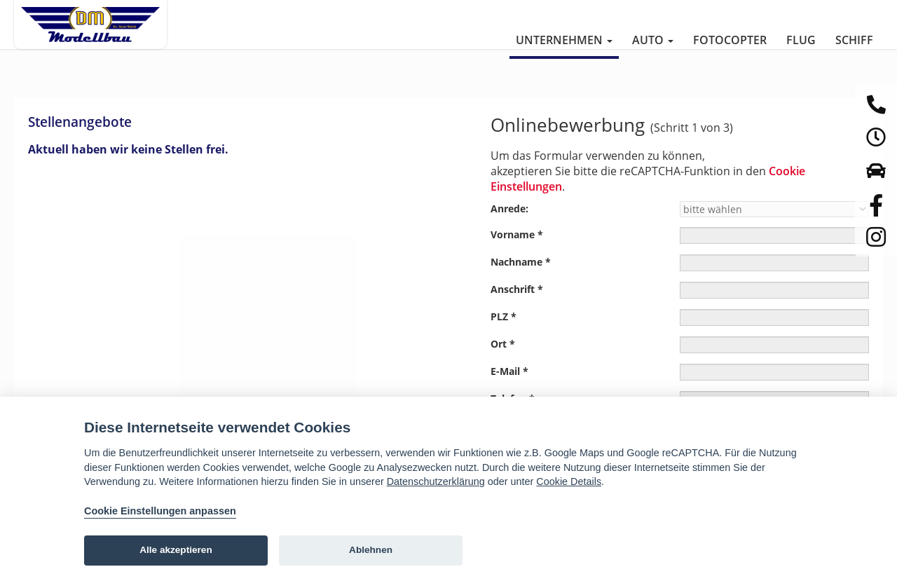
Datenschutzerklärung (436, 481)
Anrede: (509, 208)
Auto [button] (653, 40)
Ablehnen (371, 550)
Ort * (503, 344)
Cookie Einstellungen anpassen (160, 511)
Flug (801, 40)
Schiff (854, 40)
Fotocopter (730, 40)
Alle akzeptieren (176, 550)
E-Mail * (509, 371)
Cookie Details (569, 481)
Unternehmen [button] (564, 40)
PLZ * (504, 316)
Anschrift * (517, 289)
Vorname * (517, 234)
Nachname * (521, 262)
